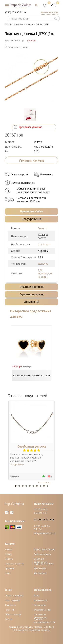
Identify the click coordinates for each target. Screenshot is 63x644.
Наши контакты (12, 600)
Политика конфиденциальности (44, 621)
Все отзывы (46, 482)
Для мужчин (43, 272)
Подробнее (17, 464)
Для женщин (45, 275)
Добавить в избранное (17, 47)
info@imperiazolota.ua (45, 533)
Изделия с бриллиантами (41, 560)
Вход (37, 596)
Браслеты (10, 568)
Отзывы (9, 619)
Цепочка (43, 264)
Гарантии (9, 610)
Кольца (9, 549)
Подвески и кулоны (14, 564)
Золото (42, 228)
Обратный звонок (43, 610)
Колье (8, 573)
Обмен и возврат (13, 614)
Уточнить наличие (32, 160)
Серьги (8, 554)
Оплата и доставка (14, 596)
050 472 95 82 (41, 509)
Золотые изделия (42, 554)
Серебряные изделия (44, 549)
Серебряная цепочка (32, 446)
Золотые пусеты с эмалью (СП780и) (32, 375)
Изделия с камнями (44, 564)
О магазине (11, 605)
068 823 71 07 (41, 513)
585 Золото (45, 244)
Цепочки (9, 559)
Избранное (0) (41, 600)
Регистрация (40, 605)
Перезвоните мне (49, 12)
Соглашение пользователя (41, 616)
